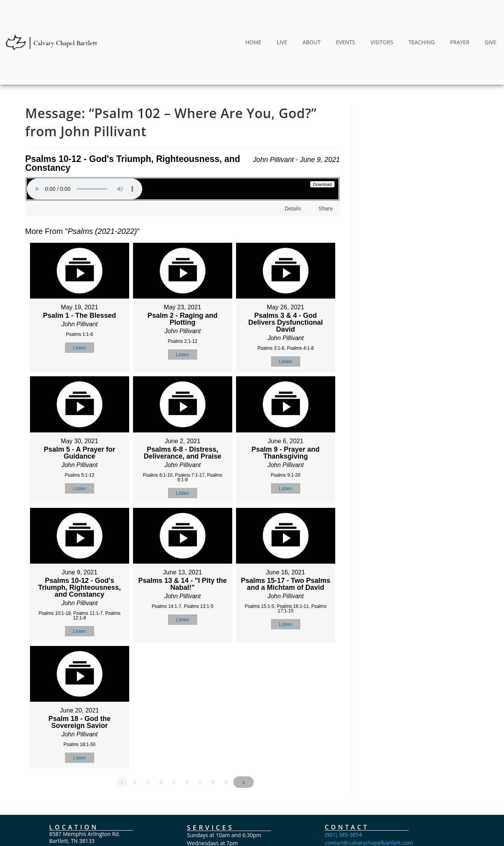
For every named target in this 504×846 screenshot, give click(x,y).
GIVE (491, 42)
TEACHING (421, 42)
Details (293, 208)
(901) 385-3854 (343, 835)
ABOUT (312, 42)
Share (326, 208)
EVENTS (346, 42)
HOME (253, 42)
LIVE (282, 42)
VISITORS (382, 42)
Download (322, 184)
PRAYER (460, 42)
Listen (79, 348)
